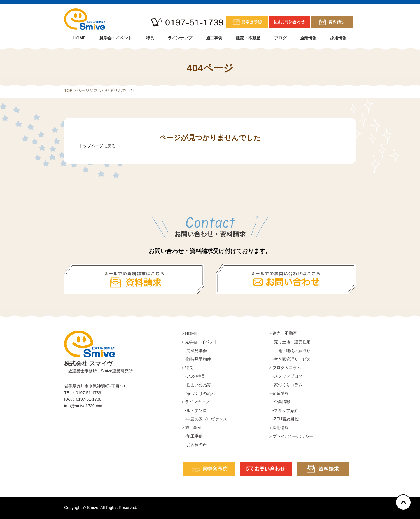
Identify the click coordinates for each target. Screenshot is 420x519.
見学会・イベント (116, 38)
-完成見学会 (194, 351)
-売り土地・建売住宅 (289, 342)
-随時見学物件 (196, 359)
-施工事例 (192, 436)
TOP (68, 90)
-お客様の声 (194, 445)
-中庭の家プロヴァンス (204, 419)
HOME (80, 38)
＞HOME (189, 333)
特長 (150, 38)
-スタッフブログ (285, 376)
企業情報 (308, 38)
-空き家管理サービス (289, 359)
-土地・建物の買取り (289, 351)
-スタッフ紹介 (283, 410)
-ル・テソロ (194, 410)
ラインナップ (180, 38)
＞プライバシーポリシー (291, 436)
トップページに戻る (97, 146)
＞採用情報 (279, 428)
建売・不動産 (248, 38)
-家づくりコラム (285, 385)
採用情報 (338, 38)
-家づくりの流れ (198, 394)
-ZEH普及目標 (283, 419)
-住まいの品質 (196, 385)
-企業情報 (279, 402)
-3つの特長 (193, 376)
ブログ (280, 38)
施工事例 (214, 38)
